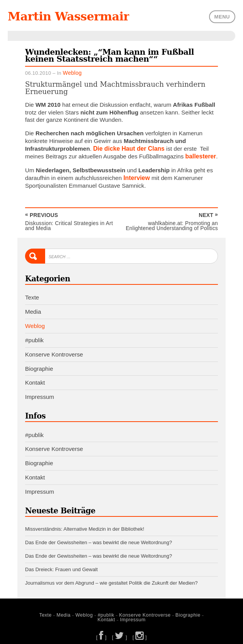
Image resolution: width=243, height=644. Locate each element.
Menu (222, 16)
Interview (136, 176)
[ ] (102, 631)
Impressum (40, 394)
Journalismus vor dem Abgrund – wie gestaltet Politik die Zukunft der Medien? (111, 578)
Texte (32, 295)
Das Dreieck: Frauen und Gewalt (61, 565)
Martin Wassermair (66, 16)
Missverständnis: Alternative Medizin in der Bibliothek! (85, 526)
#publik (34, 337)
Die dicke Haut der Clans (127, 148)
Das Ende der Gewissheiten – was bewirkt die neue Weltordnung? (99, 539)
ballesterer (200, 155)
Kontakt (35, 380)
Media (33, 309)
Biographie (39, 366)
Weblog (72, 72)
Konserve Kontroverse (54, 352)
